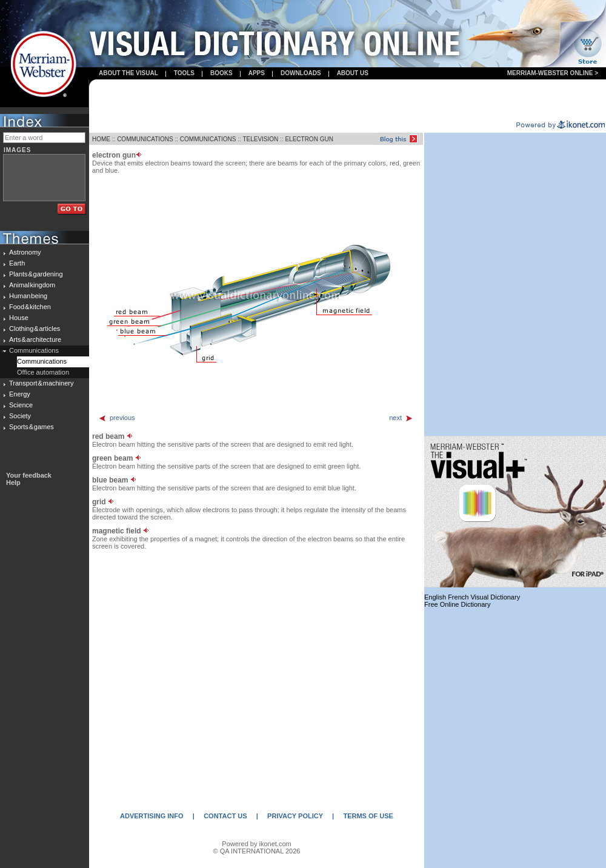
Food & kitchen (30, 307)
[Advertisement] (348, 101)
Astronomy (25, 252)
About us (353, 73)
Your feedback (29, 475)
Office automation (43, 372)
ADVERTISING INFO (152, 816)
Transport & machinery (41, 383)
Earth (17, 263)
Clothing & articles (35, 329)
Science (21, 405)
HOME (101, 139)
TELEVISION (260, 139)
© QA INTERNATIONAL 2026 (257, 851)
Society (20, 416)
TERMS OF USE (368, 816)
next (401, 418)
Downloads (301, 73)
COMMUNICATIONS (145, 139)
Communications (34, 350)
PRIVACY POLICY (295, 816)
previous (117, 418)
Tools (184, 73)
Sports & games (32, 427)
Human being (28, 296)
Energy (20, 394)
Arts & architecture (35, 339)
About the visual (128, 73)
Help (13, 482)
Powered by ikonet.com (256, 844)
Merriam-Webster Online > (553, 73)
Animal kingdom (32, 285)
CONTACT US (225, 816)
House (19, 318)
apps (257, 73)
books (221, 73)
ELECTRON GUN (309, 139)
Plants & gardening (36, 274)
